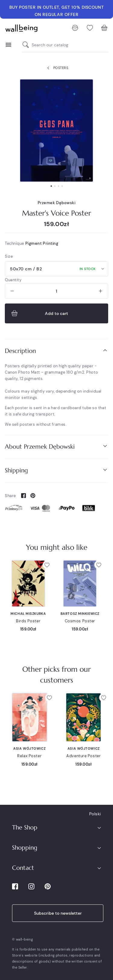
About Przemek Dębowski (56, 446)
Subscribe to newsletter (58, 913)
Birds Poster (28, 621)
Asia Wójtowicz (29, 748)
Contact (23, 868)
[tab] (56, 351)
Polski (95, 814)
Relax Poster (29, 756)
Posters (56, 68)
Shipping (56, 470)
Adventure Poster (83, 756)
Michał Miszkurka (28, 614)
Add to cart (39, 313)
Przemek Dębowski (57, 203)
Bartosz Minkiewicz (80, 614)
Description (56, 351)
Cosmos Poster (80, 621)
